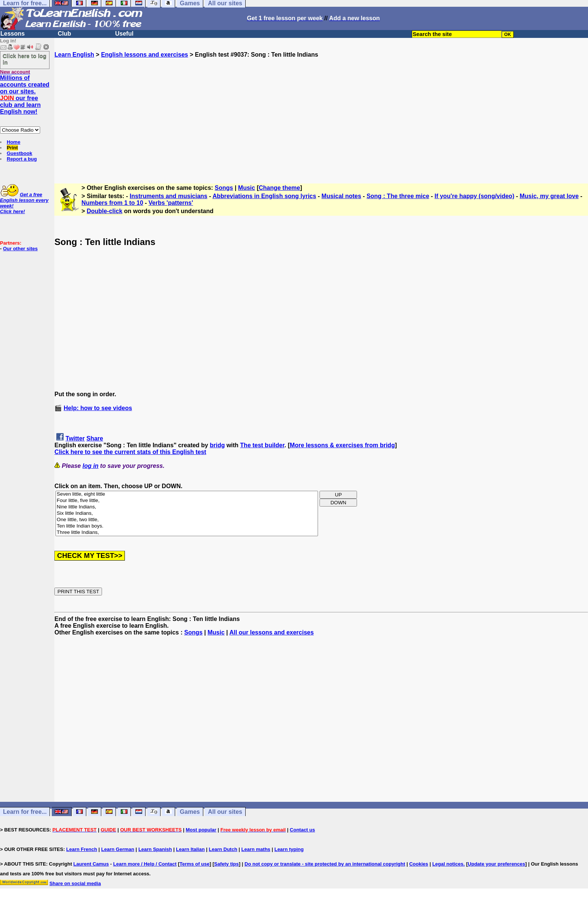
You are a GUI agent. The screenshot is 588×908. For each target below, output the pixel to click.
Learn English (74, 55)
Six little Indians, (187, 513)
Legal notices (448, 864)
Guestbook (19, 153)
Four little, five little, (187, 501)
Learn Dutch (223, 849)
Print (12, 148)
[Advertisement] (321, 111)
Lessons (13, 34)
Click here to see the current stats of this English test (130, 452)
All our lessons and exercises (272, 632)
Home (13, 142)
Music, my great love (549, 196)
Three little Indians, (187, 533)
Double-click (104, 211)
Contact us (302, 830)
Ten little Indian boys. (187, 526)
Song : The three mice (398, 196)
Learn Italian (190, 849)
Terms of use (195, 864)
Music (247, 188)
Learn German (118, 849)
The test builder (262, 445)
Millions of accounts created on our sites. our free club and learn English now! (25, 95)
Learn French (82, 849)
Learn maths (256, 849)
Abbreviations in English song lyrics (265, 196)
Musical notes (341, 196)
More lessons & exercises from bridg (342, 445)
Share (95, 438)
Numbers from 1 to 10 (112, 203)
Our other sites (20, 249)
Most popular (201, 830)
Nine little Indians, (187, 507)
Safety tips (226, 864)
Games (190, 812)
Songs (224, 188)
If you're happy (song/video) (475, 196)
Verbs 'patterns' (171, 203)
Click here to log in (25, 59)
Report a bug (22, 159)
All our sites (225, 812)
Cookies (419, 864)
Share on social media (75, 883)
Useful (124, 34)
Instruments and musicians (169, 196)
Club (64, 34)
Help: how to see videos (98, 408)
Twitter (75, 438)
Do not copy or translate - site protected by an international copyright (325, 864)
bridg (217, 445)
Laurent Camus (91, 864)
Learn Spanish (155, 849)
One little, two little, (187, 520)
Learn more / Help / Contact (145, 864)
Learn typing (289, 849)
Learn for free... (25, 812)
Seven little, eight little (187, 494)
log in (91, 466)
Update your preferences (496, 864)
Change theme (279, 188)
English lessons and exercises (144, 55)
